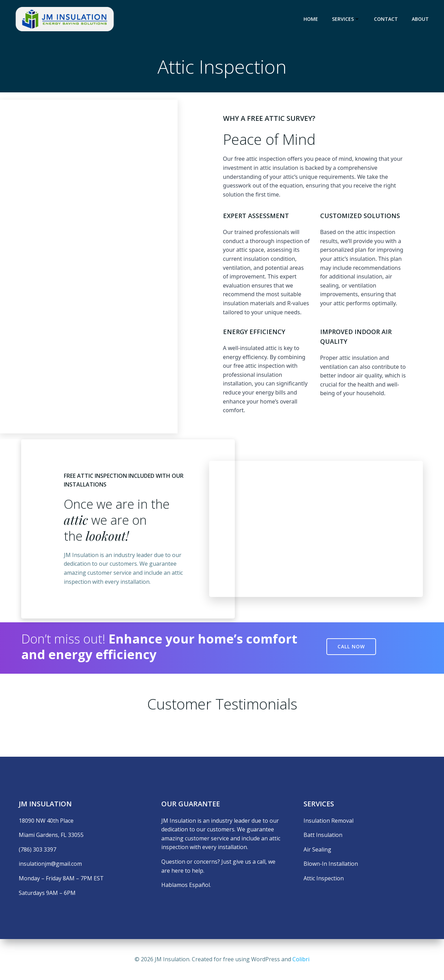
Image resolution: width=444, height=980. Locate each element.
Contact (386, 19)
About (420, 19)
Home (311, 19)
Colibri (301, 959)
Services (346, 19)
